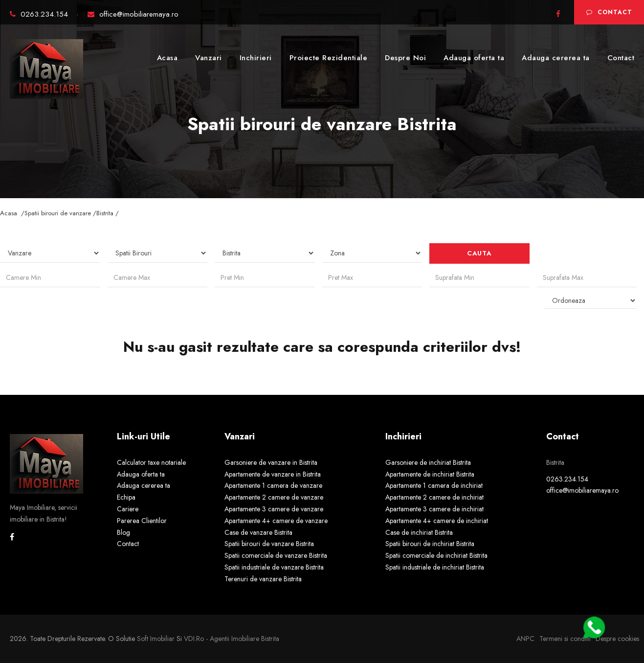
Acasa (167, 58)
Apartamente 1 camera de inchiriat (434, 485)
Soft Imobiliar (156, 639)
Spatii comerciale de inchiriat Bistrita (436, 555)
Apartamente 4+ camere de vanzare (276, 521)
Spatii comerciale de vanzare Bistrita (276, 555)
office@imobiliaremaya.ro (133, 14)
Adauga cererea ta (556, 58)
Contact (609, 12)
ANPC (525, 639)
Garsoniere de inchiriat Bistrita (428, 462)
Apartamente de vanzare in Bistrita (273, 474)
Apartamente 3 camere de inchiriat (434, 509)
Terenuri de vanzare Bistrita (263, 579)
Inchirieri (256, 58)
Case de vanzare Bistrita (258, 532)
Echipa (126, 497)
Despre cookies (617, 639)
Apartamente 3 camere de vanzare (274, 509)
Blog (123, 532)
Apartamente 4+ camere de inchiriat (437, 521)
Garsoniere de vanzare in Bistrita (271, 462)
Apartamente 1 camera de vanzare (273, 485)
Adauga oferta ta (474, 58)
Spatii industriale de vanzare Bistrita (274, 567)
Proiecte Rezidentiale (329, 58)
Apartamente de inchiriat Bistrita (430, 474)
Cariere (128, 509)
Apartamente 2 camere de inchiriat (434, 497)
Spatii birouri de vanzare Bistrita (269, 544)
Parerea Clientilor (142, 521)
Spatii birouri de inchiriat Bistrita (430, 544)
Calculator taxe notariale (151, 462)
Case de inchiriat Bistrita (419, 532)
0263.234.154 (40, 14)
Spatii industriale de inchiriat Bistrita (435, 567)
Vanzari (209, 58)
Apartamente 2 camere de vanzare (274, 497)
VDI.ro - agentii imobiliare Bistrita (232, 639)
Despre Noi (405, 58)
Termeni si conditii (565, 639)
